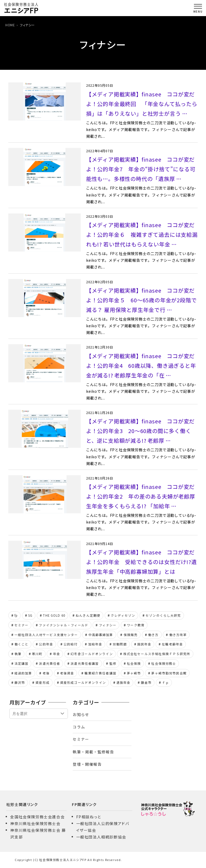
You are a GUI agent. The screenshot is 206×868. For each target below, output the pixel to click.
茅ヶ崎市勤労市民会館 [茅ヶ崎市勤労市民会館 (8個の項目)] (169, 673)
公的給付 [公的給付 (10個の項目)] (71, 644)
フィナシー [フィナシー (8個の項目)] (108, 625)
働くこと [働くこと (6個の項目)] (22, 644)
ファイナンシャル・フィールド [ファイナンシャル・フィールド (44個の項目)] (64, 625)
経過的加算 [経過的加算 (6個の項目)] (23, 673)
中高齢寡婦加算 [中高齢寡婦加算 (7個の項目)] (101, 635)
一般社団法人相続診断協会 (101, 837)
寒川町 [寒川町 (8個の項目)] (37, 654)
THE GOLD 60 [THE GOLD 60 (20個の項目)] (54, 615)
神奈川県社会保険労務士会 (35, 823)
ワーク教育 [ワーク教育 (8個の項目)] (136, 625)
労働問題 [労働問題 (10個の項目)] (120, 644)
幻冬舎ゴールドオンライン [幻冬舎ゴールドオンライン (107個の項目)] (92, 654)
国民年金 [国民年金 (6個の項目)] (144, 644)
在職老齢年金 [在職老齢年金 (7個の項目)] (172, 644)
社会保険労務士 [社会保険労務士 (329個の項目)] (164, 663)
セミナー (81, 739)
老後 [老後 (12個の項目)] (46, 673)
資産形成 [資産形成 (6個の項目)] (43, 682)
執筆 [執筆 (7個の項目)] (18, 654)
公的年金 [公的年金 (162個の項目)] (46, 644)
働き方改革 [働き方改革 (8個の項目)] (178, 635)
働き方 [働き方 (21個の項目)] (153, 635)
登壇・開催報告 (87, 764)
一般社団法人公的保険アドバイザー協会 (103, 827)
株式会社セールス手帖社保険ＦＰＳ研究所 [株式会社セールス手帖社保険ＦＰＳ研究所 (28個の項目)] (157, 654)
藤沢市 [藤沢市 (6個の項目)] (20, 682)
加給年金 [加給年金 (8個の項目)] (95, 644)
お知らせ (81, 714)
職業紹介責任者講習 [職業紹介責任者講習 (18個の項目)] (100, 673)
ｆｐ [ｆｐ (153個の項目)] (165, 682)
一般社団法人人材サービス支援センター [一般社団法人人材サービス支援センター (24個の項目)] (46, 635)
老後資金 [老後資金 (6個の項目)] (67, 673)
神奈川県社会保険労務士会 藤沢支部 (38, 834)
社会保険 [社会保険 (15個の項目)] (134, 663)
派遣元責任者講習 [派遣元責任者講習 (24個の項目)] (85, 663)
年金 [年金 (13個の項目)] (57, 654)
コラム (79, 727)
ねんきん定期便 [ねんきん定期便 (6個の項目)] (88, 615)
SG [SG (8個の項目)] (30, 615)
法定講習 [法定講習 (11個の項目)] (22, 663)
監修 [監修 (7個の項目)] (113, 663)
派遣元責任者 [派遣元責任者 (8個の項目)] (49, 663)
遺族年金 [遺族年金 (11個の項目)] (124, 682)
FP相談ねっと (89, 817)
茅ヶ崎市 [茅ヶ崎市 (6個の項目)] (134, 673)
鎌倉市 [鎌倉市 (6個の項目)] (146, 682)
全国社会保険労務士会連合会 (37, 817)
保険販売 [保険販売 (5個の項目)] (131, 635)
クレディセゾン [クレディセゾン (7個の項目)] (123, 615)
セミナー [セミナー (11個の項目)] (22, 625)
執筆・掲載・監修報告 (93, 752)
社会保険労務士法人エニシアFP (63, 860)
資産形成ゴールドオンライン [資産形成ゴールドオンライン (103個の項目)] (83, 682)
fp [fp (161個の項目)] (16, 615)
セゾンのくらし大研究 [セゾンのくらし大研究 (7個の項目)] (163, 615)
